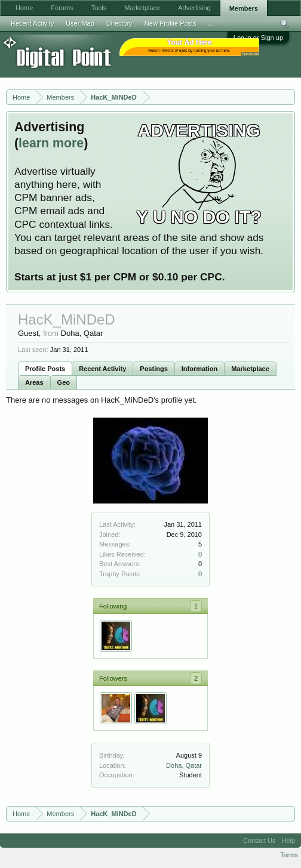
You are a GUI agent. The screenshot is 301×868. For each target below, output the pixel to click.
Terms (289, 855)
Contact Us (259, 841)
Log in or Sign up (258, 38)
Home (24, 8)
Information (200, 369)
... (211, 23)
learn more (51, 143)
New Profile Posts (171, 23)
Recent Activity (102, 369)
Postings (153, 369)
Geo (64, 382)
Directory (119, 23)
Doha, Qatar (184, 765)
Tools (99, 8)
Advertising (194, 8)
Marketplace (250, 369)
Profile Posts (45, 369)
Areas (34, 382)
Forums (62, 8)
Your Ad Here (250, 54)
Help (288, 841)
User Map (80, 23)
